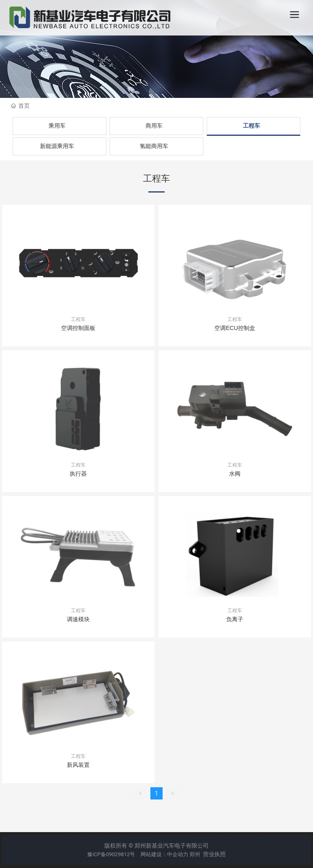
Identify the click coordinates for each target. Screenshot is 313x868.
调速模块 (78, 619)
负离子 (235, 619)
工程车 (251, 126)
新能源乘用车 (57, 146)
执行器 (78, 474)
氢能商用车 (154, 146)
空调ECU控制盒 (235, 328)
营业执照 (214, 854)
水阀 (235, 474)
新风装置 (78, 765)
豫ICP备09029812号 (112, 854)
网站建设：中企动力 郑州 (170, 854)
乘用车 (57, 126)
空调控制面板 (78, 328)
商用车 (154, 126)
